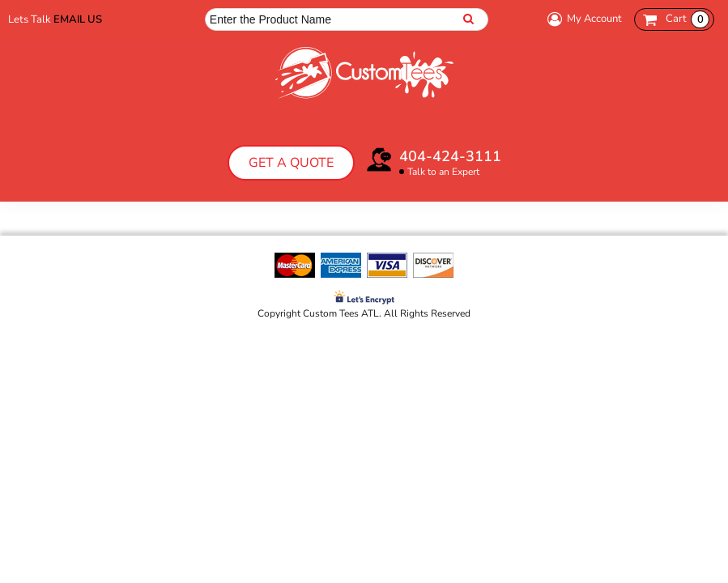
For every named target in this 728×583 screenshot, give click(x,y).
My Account (582, 19)
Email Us (78, 19)
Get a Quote (291, 163)
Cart (688, 19)
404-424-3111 (450, 156)
